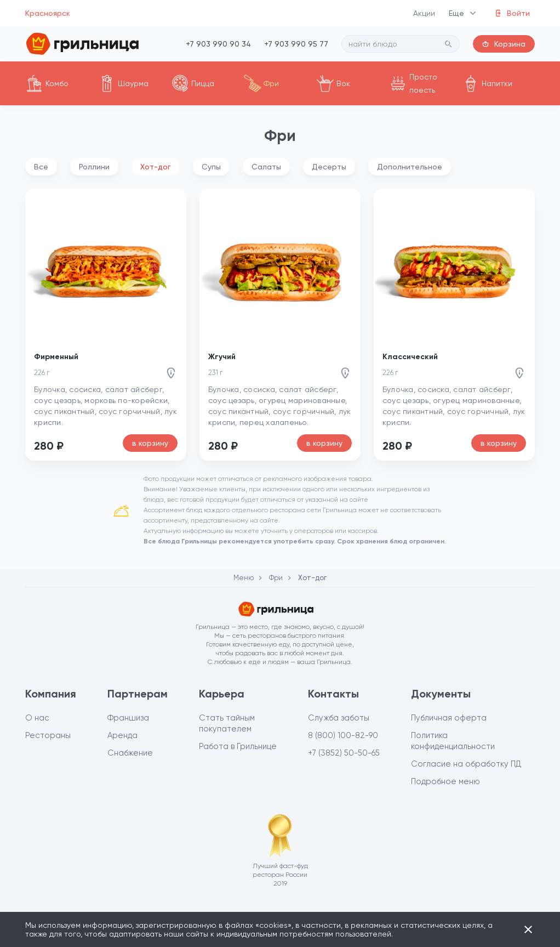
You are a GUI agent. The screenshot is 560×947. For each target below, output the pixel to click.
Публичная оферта (449, 718)
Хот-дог (156, 167)
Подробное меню (445, 781)
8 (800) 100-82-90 (343, 735)
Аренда (122, 735)
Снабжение (130, 753)
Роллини (94, 167)
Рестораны (48, 735)
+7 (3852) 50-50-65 (344, 753)
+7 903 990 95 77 (296, 44)
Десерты (329, 167)
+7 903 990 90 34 (218, 44)
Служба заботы (339, 718)
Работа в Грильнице (238, 746)
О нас (37, 718)
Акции (424, 13)
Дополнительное (410, 167)
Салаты (266, 167)
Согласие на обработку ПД (466, 764)
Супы (211, 167)
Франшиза (128, 718)
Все (41, 167)
